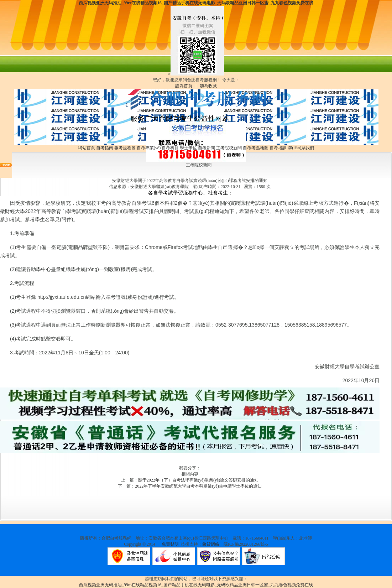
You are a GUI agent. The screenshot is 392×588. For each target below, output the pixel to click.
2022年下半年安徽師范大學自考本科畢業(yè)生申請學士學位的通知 (198, 486)
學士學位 (188, 148)
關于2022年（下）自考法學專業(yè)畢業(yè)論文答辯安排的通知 (198, 480)
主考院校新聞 (229, 148)
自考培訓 (278, 148)
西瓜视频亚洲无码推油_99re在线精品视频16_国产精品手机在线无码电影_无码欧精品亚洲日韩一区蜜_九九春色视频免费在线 (196, 3)
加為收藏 (208, 86)
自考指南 (105, 148)
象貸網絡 (211, 544)
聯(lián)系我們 (301, 148)
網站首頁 (87, 148)
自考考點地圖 (256, 148)
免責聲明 (170, 544)
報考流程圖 (125, 148)
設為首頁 (184, 86)
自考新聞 (207, 148)
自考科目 (170, 148)
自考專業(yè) (149, 148)
